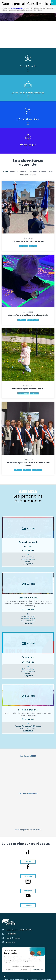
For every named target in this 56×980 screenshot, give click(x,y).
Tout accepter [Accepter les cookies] (19, 970)
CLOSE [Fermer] (53, 3)
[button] (4, 977)
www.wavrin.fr (11, 942)
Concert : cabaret (28, 542)
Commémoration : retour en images (28, 241)
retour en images (28, 175)
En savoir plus (28, 550)
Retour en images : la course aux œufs (28, 389)
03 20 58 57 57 (11, 934)
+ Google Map (28, 564)
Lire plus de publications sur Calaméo (28, 830)
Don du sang (28, 657)
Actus (13, 172)
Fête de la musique (28, 710)
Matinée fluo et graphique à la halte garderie (28, 315)
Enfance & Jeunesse (37, 172)
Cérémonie (22, 172)
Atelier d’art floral (28, 598)
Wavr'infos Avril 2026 (28, 756)
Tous (6, 172)
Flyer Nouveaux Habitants (28, 793)
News (50, 172)
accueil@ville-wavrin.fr (13, 938)
